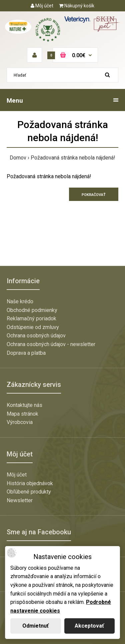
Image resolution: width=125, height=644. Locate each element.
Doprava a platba (26, 353)
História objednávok (30, 483)
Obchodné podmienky (32, 310)
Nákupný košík (77, 6)
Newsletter (20, 500)
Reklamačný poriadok (31, 318)
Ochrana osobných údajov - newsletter (51, 344)
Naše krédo (20, 301)
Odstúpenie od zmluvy (33, 327)
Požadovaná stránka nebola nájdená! (73, 158)
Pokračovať (94, 195)
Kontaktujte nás (24, 405)
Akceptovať (89, 626)
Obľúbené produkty (29, 492)
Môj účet (42, 6)
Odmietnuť (35, 626)
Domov (18, 158)
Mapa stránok (22, 414)
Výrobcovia (20, 422)
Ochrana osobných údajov (36, 336)
